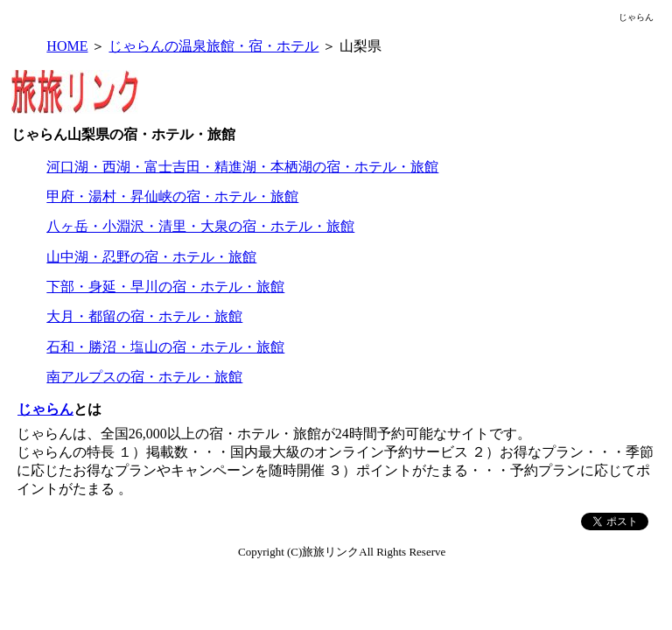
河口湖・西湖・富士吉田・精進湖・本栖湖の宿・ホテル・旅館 (242, 167)
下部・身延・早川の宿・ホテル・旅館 (165, 287)
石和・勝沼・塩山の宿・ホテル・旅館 (165, 347)
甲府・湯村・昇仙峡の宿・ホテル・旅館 (172, 196)
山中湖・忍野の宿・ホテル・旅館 (151, 257)
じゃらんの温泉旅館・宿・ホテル (213, 46)
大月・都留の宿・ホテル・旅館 (144, 316)
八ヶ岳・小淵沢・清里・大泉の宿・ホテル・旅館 (200, 226)
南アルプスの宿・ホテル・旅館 (144, 377)
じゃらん (45, 409)
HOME (67, 46)
